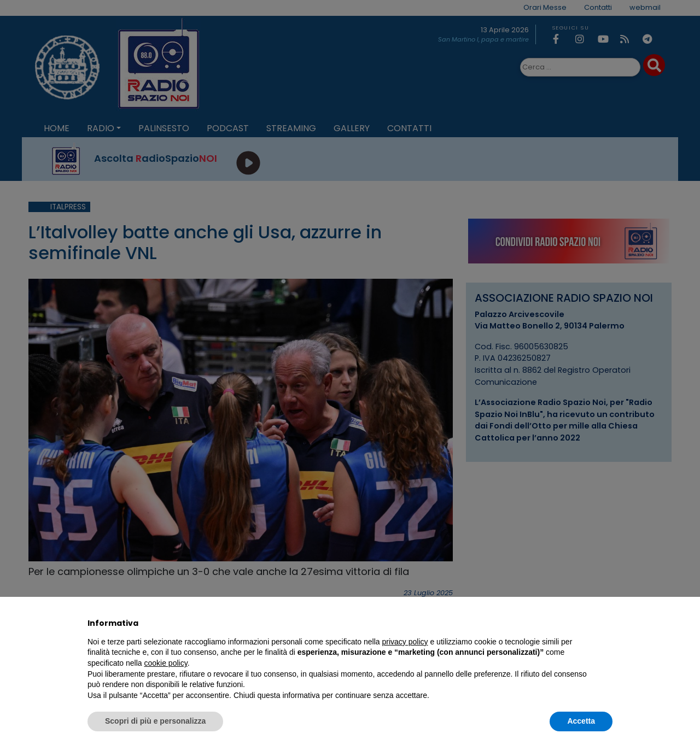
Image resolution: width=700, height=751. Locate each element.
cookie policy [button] (166, 663)
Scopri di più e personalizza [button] (155, 721)
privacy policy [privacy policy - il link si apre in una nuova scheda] (405, 642)
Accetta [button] (581, 721)
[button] (607, 623)
